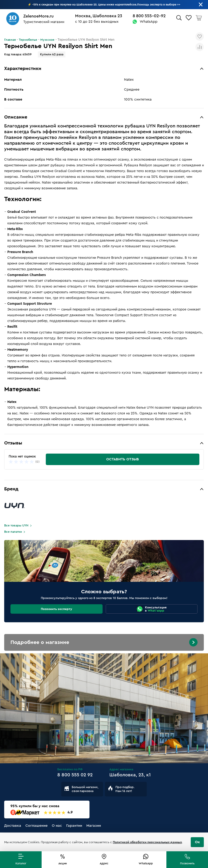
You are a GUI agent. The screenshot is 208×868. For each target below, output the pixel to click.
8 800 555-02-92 (149, 16)
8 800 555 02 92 (75, 775)
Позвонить (187, 863)
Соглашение (36, 826)
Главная (10, 40)
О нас (57, 826)
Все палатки (13, 532)
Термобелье (28, 40)
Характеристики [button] (23, 68)
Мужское (47, 40)
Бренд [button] (11, 489)
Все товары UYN (16, 525)
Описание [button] (16, 117)
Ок (197, 842)
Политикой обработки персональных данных (147, 842)
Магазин (94, 826)
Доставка (13, 826)
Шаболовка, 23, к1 (130, 775)
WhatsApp (149, 22)
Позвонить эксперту (57, 609)
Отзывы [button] (13, 443)
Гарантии (74, 826)
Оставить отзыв (123, 459)
